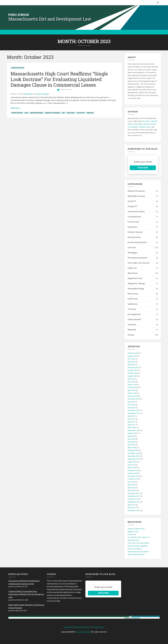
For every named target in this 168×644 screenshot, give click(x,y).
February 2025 (133, 367)
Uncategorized (134, 314)
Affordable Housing (136, 196)
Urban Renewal (134, 319)
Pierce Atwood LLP (83, 632)
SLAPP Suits (133, 299)
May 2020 (131, 442)
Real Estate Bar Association (138, 552)
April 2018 (131, 488)
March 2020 (132, 448)
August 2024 (132, 376)
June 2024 (131, 382)
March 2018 (132, 490)
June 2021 (131, 419)
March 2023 (132, 393)
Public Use (132, 268)
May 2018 (131, 485)
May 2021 (131, 422)
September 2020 (134, 430)
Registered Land (135, 278)
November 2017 (134, 496)
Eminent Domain (135, 232)
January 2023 (133, 396)
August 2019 (132, 462)
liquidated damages (37, 113)
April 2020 (131, 445)
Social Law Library (134, 549)
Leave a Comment (43, 94)
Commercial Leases (18, 68)
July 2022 (131, 402)
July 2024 (131, 379)
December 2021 (134, 410)
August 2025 (132, 356)
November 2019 (134, 456)
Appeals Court (133, 531)
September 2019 (134, 459)
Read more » (15, 108)
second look (81, 113)
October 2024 (133, 373)
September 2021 (134, 413)
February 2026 (133, 353)
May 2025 (131, 362)
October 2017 (133, 499)
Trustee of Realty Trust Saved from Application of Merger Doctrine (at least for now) (26, 594)
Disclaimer (69, 627)
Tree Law (132, 309)
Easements (133, 227)
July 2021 (131, 416)
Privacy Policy (98, 627)
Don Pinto (146, 121)
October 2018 (133, 479)
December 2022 (134, 399)
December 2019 (134, 453)
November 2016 (134, 510)
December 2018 (134, 476)
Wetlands (132, 330)
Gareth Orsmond (150, 124)
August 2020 (132, 433)
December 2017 (134, 493)
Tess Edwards (133, 127)
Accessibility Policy (83, 627)
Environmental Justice (137, 242)
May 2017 (131, 505)
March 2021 (132, 427)
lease (26, 113)
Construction (133, 222)
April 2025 (131, 365)
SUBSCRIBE (143, 168)
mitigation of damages (52, 113)
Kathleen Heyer (145, 127)
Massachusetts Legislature (138, 546)
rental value (71, 113)
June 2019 (131, 465)
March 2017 (132, 508)
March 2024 (132, 385)
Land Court (132, 534)
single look (90, 113)
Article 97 (132, 201)
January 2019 (133, 473)
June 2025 (131, 359)
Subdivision (133, 304)
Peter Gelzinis (28, 94)
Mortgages (133, 253)
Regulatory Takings (136, 283)
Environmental (134, 237)
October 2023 (133, 387)
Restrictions (133, 294)
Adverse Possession (136, 191)
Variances (132, 325)
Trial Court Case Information (138, 543)
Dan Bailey (138, 124)
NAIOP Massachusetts (136, 554)
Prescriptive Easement (137, 258)
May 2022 (131, 407)
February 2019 (133, 470)
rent (63, 113)
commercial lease (17, 113)
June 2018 (131, 482)
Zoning (131, 335)
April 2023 (131, 390)
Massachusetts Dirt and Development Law (50, 19)
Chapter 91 (132, 206)
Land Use (132, 247)
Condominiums (134, 217)
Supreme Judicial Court (136, 529)
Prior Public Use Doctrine (139, 263)
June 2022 (131, 405)
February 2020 (133, 450)
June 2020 (131, 439)
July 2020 (131, 436)
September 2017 (134, 502)
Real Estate (133, 273)
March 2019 (132, 467)
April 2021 (131, 425)
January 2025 (133, 370)
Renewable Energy (136, 289)
